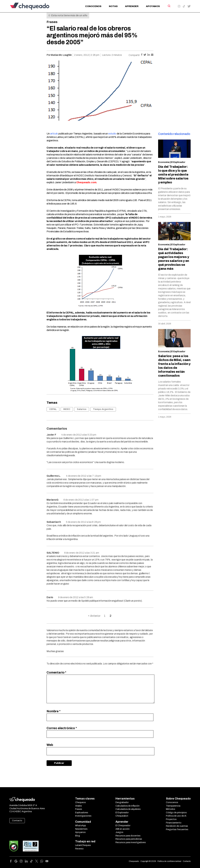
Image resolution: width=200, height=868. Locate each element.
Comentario (56, 672)
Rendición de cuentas (177, 826)
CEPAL (53, 409)
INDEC (67, 409)
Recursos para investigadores (131, 842)
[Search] (169, 6)
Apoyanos (153, 6)
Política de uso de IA (176, 816)
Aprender (132, 6)
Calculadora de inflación (127, 806)
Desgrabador (122, 802)
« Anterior (94, 616)
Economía (164, 162)
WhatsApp (81, 826)
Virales (79, 806)
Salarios (82, 409)
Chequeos (80, 802)
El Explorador (122, 813)
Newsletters (81, 829)
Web (50, 745)
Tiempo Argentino (103, 409)
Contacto (17, 821)
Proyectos (171, 819)
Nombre (54, 711)
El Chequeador (123, 826)
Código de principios (176, 813)
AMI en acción (122, 829)
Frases (52, 22)
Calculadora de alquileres (128, 809)
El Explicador (178, 162)
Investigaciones (83, 816)
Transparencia (173, 806)
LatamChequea (83, 845)
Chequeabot (122, 816)
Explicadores (82, 813)
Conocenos (93, 6)
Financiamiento (174, 823)
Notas (113, 6)
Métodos (171, 809)
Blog (78, 836)
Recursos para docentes (128, 836)
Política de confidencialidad (169, 861)
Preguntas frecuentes (177, 829)
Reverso (79, 849)
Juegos (119, 832)
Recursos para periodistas (129, 839)
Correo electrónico (62, 728)
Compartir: (135, 55)
